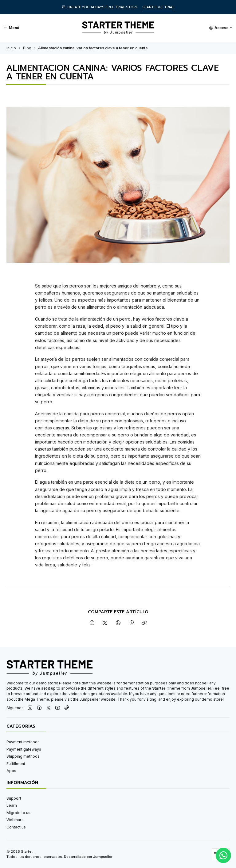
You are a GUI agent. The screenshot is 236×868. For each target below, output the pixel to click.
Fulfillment (16, 764)
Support (14, 798)
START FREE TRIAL (158, 7)
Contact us (16, 827)
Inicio (11, 48)
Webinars (15, 820)
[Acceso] (221, 28)
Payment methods (23, 742)
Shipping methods (23, 756)
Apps (11, 771)
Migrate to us (18, 813)
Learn (12, 805)
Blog (27, 48)
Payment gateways (24, 749)
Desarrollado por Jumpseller (88, 857)
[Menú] (11, 28)
